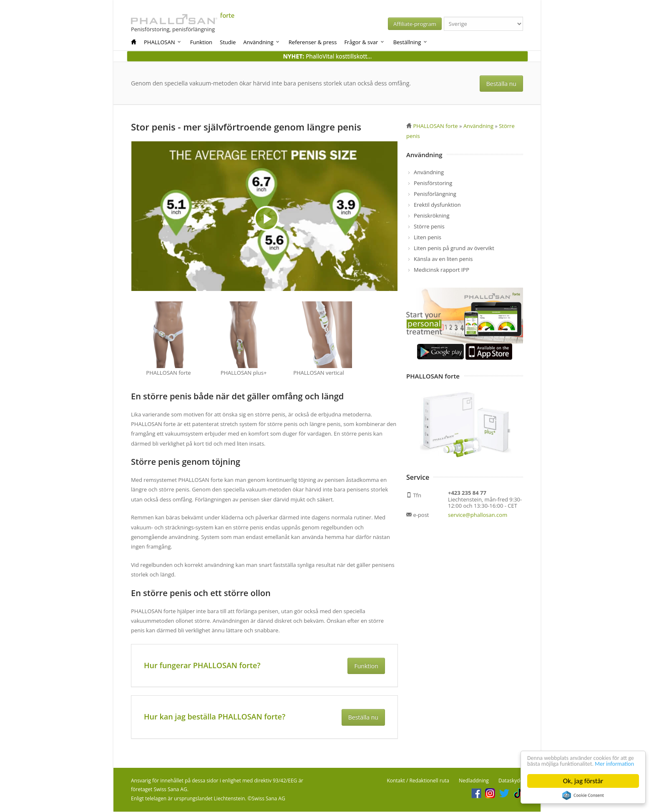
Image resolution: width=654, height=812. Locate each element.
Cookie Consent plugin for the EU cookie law (583, 795)
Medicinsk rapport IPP (441, 270)
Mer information (551, 763)
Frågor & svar (364, 42)
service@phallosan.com (478, 515)
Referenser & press (313, 42)
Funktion (201, 42)
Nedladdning (474, 781)
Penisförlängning (435, 194)
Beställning (411, 42)
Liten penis (428, 237)
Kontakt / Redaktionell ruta (418, 781)
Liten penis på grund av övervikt (454, 248)
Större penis (429, 226)
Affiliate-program (419, 24)
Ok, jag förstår (583, 781)
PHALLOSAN (163, 42)
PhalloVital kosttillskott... (327, 56)
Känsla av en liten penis (443, 259)
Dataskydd (511, 781)
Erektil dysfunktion (437, 205)
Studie (228, 42)
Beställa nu (502, 83)
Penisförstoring (433, 183)
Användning (262, 42)
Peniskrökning (432, 216)
